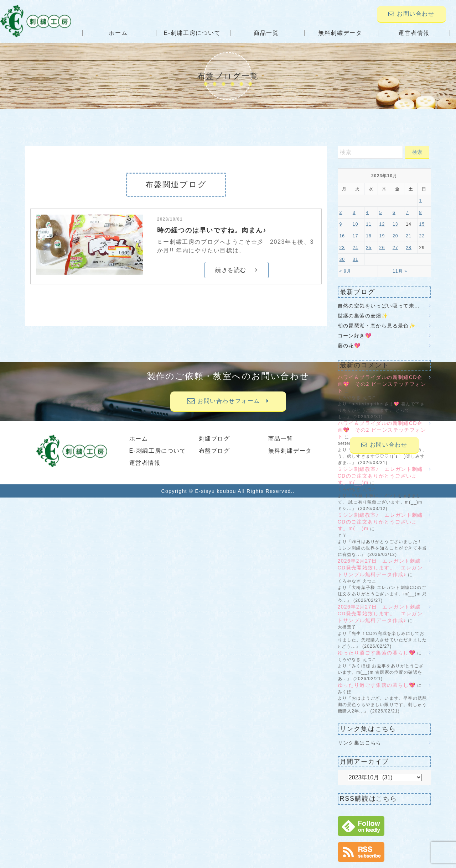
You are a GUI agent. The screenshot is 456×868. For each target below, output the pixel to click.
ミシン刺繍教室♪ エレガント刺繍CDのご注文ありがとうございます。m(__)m (380, 476)
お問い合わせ (411, 14)
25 (369, 248)
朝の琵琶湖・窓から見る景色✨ (377, 326)
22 (422, 236)
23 (342, 248)
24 (356, 248)
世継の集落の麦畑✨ (363, 316)
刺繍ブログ (214, 439)
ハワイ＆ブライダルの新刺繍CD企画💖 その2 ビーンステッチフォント (382, 384)
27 (395, 248)
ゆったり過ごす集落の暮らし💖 (377, 653)
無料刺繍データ (339, 33)
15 (422, 224)
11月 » (400, 271)
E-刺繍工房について (194, 33)
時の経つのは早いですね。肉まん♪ (212, 230)
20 (395, 236)
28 (409, 248)
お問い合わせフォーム (228, 401)
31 (356, 259)
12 (382, 224)
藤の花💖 (349, 346)
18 (369, 236)
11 (369, 224)
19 (382, 236)
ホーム (122, 33)
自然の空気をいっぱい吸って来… (379, 306)
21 (409, 236)
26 (382, 248)
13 (395, 224)
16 (342, 236)
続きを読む (236, 270)
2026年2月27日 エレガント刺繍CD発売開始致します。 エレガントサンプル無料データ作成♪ (380, 568)
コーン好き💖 (355, 336)
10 (356, 224)
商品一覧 (266, 33)
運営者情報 (411, 33)
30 (342, 259)
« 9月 (345, 271)
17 (356, 236)
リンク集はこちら (360, 743)
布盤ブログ (214, 451)
